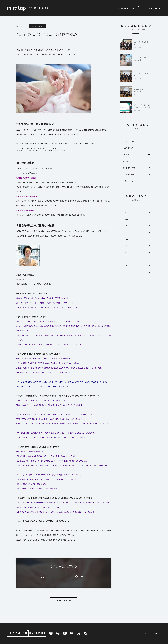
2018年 (136, 273)
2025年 (136, 223)
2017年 (136, 280)
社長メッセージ (136, 184)
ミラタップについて (136, 141)
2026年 (136, 216)
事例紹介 (136, 156)
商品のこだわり (136, 149)
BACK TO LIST (61, 601)
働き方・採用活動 (136, 170)
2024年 (136, 230)
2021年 (136, 251)
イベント (136, 163)
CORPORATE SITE (128, 7)
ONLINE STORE (49, 633)
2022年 (136, 244)
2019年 (136, 266)
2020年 (136, 258)
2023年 (136, 237)
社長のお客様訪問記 (136, 177)
